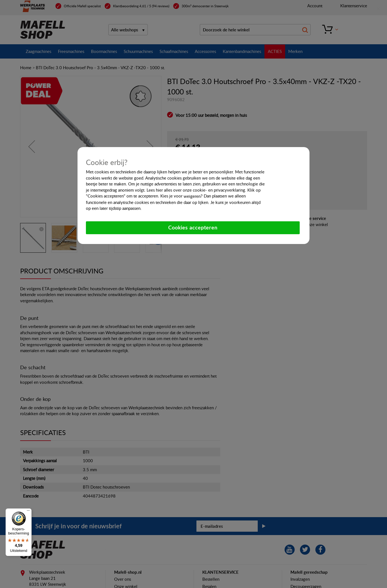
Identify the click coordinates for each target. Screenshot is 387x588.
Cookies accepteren (193, 227)
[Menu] (28, 512)
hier (159, 190)
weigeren (192, 196)
